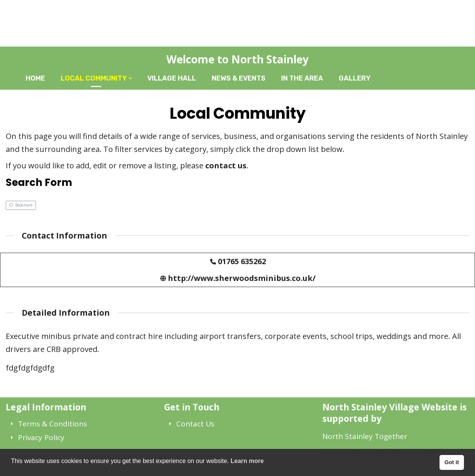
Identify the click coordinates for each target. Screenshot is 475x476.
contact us (226, 165)
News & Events (239, 78)
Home (35, 78)
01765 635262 (242, 261)
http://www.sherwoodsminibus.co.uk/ (242, 278)
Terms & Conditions (52, 424)
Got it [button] (452, 462)
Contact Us (195, 424)
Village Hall (172, 78)
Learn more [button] (247, 461)
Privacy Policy (41, 437)
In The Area (302, 78)
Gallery (355, 78)
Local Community (94, 78)
